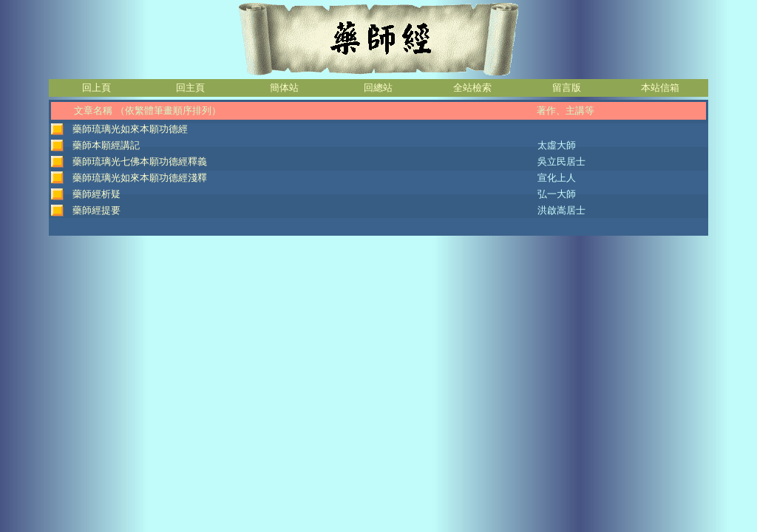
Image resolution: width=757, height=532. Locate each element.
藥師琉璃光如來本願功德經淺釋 (140, 178)
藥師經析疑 (96, 194)
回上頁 (96, 88)
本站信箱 (660, 88)
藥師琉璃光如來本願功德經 (130, 129)
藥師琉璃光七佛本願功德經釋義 (140, 161)
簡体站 (284, 88)
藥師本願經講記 (106, 145)
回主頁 (190, 88)
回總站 (378, 88)
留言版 (567, 88)
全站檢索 (472, 88)
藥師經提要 (96, 210)
